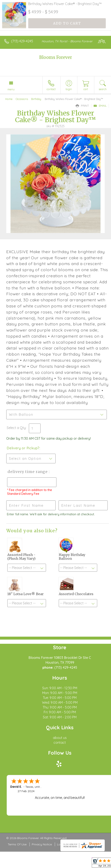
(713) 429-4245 (22, 41)
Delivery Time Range (27, 472)
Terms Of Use (17, 844)
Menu (11, 89)
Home (9, 99)
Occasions (22, 99)
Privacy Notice (42, 844)
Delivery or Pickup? (23, 448)
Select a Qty (16, 428)
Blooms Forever (56, 57)
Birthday (36, 99)
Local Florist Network (72, 844)
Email (100, 106)
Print (82, 106)
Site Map (98, 844)
